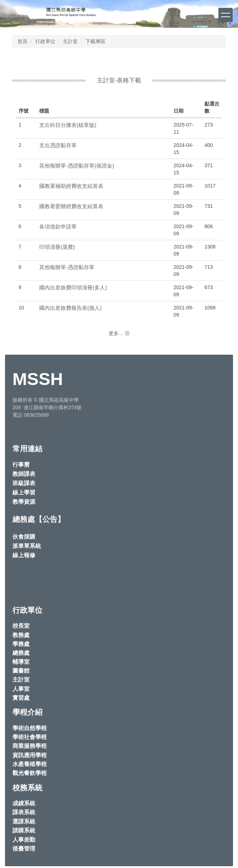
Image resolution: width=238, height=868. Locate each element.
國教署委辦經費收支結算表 (71, 206)
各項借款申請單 (58, 227)
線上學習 (24, 492)
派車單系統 (27, 546)
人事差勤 (24, 840)
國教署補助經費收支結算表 (71, 186)
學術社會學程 (30, 737)
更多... (116, 333)
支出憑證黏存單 (58, 145)
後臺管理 (24, 849)
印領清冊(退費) (57, 247)
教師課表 (24, 474)
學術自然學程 (30, 728)
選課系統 (24, 821)
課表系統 (24, 812)
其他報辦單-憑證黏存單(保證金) (77, 166)
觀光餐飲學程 (30, 773)
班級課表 (24, 483)
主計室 (70, 41)
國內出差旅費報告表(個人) (70, 308)
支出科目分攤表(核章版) (68, 125)
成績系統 (24, 803)
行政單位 (45, 41)
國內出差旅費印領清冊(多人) (73, 287)
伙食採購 (24, 537)
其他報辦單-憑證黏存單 (67, 267)
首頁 (22, 41)
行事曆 (21, 465)
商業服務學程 (30, 746)
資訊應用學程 (30, 755)
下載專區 (95, 41)
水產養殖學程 (30, 764)
